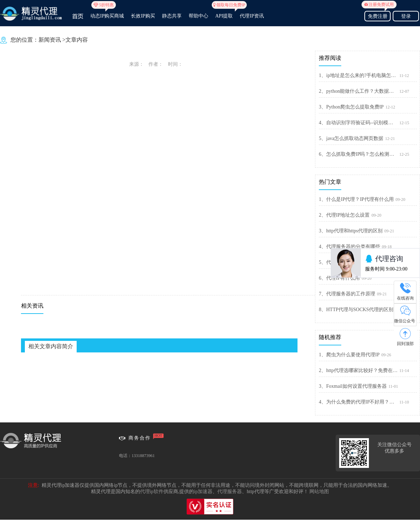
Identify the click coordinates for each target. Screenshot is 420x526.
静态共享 (172, 16)
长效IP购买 (143, 16)
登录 (406, 16)
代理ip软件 (152, 492)
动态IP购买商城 (107, 13)
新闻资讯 (50, 40)
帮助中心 (198, 16)
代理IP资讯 (252, 16)
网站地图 (319, 492)
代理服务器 (230, 492)
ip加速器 (203, 492)
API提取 (224, 13)
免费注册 (377, 15)
